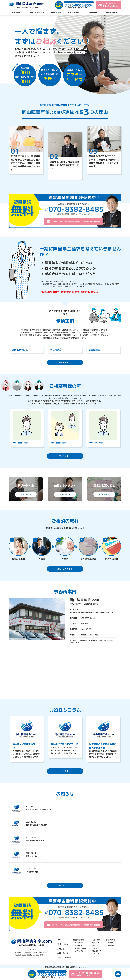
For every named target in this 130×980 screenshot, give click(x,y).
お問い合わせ (63, 952)
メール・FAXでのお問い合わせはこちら (108, 5)
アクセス (110, 947)
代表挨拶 (110, 942)
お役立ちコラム (96, 953)
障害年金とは (17, 12)
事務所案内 (111, 12)
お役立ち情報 (73, 12)
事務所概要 (111, 945)
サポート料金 (56, 12)
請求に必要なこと (81, 950)
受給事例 (93, 12)
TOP (59, 939)
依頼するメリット (97, 942)
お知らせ (61, 948)
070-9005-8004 (24, 954)
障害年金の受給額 (81, 947)
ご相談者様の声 (96, 950)
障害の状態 (79, 945)
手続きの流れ (95, 945)
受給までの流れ (36, 12)
